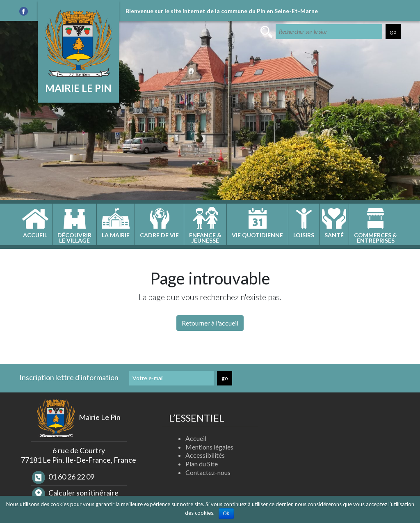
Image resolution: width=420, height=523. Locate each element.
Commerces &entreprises (375, 238)
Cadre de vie (159, 235)
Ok (226, 514)
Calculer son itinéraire (75, 493)
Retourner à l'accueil (210, 323)
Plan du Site (202, 464)
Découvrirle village (74, 238)
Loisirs (304, 235)
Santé (334, 235)
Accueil (35, 235)
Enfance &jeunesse (205, 238)
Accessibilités (205, 455)
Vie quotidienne (257, 235)
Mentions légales (209, 447)
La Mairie (116, 235)
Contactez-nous (208, 472)
